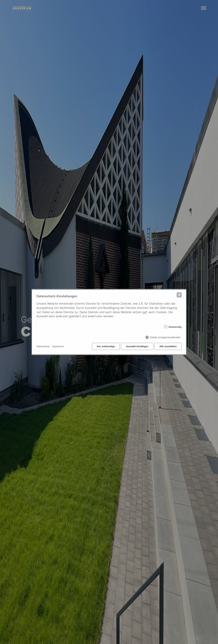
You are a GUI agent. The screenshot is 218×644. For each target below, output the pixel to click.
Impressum (58, 346)
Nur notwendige (106, 346)
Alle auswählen (168, 346)
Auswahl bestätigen (137, 346)
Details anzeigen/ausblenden (165, 337)
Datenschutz (43, 346)
